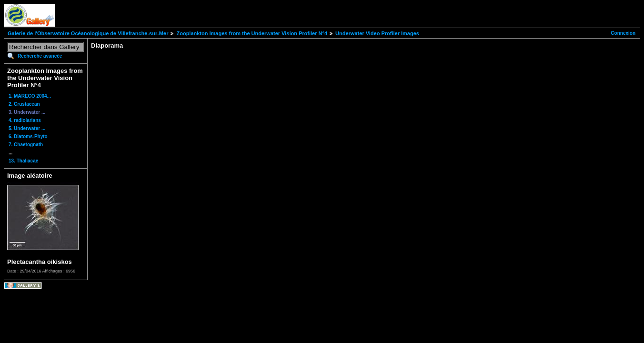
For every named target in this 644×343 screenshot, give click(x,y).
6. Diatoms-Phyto (28, 136)
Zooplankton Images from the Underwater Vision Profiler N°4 (252, 33)
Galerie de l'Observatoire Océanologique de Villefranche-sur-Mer (88, 33)
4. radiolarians (25, 120)
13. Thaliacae (23, 161)
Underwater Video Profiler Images (377, 33)
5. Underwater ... (27, 128)
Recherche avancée (40, 56)
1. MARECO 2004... (30, 96)
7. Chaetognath (26, 145)
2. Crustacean (24, 104)
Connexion (623, 33)
